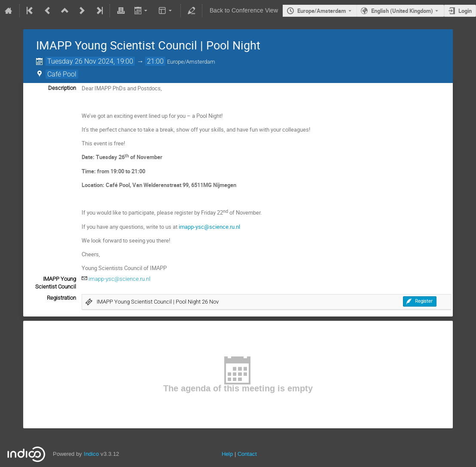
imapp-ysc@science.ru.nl (119, 279)
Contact (247, 454)
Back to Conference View (244, 11)
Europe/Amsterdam (322, 11)
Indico (91, 454)
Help (227, 454)
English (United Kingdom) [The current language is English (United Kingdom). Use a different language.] (402, 11)
